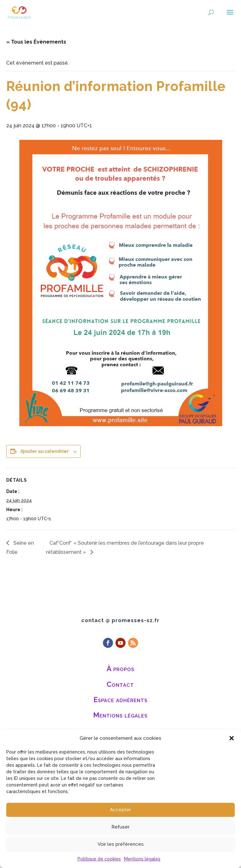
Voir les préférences (121, 844)
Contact (120, 684)
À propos (120, 669)
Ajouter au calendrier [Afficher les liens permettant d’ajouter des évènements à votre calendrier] (45, 451)
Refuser (120, 827)
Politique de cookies (99, 859)
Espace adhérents (120, 700)
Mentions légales (142, 859)
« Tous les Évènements (36, 42)
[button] (232, 738)
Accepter (120, 810)
